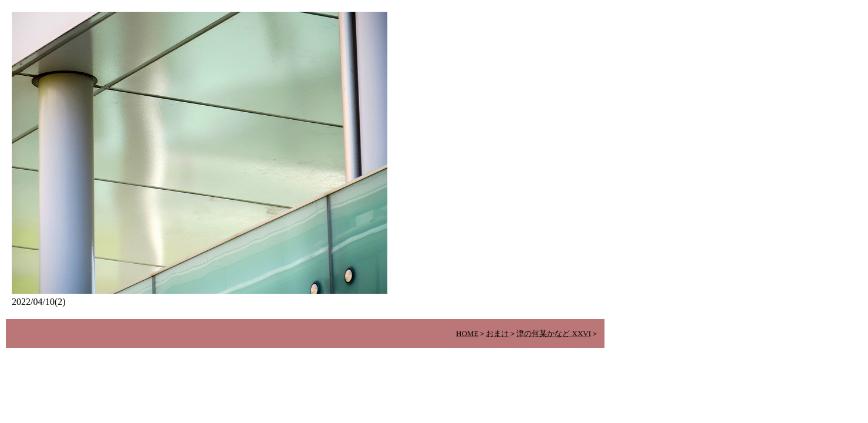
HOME (467, 333)
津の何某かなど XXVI (554, 333)
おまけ (497, 333)
